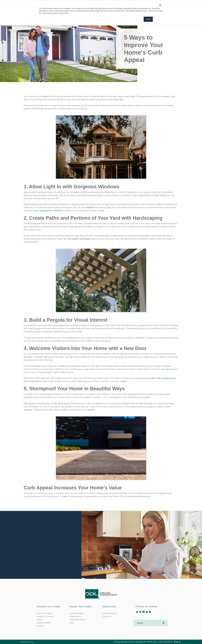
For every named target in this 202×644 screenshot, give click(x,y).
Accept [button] (148, 19)
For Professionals (110, 613)
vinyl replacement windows (48, 211)
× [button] (160, 5)
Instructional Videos (77, 620)
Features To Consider (45, 617)
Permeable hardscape (79, 239)
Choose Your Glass (44, 613)
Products (40, 626)
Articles (40, 620)
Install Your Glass (77, 613)
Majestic (90, 207)
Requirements (75, 617)
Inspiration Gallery (44, 623)
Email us (177, 642)
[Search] (147, 623)
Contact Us (107, 617)
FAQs (72, 623)
